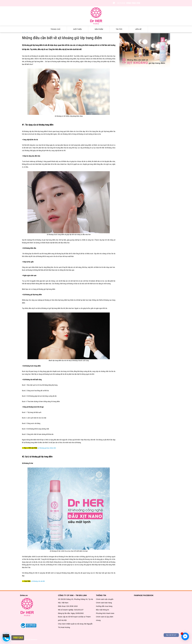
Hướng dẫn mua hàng (104, 606)
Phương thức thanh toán (105, 613)
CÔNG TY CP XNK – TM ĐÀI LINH (72, 595)
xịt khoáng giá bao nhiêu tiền (47, 448)
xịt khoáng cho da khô (38, 581)
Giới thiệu (77, 29)
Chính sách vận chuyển (105, 599)
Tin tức (119, 29)
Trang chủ (55, 29)
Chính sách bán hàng (104, 603)
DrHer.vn (24, 595)
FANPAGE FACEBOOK (144, 595)
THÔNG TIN (101, 595)
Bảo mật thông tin (103, 610)
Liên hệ (138, 29)
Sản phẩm (99, 29)
